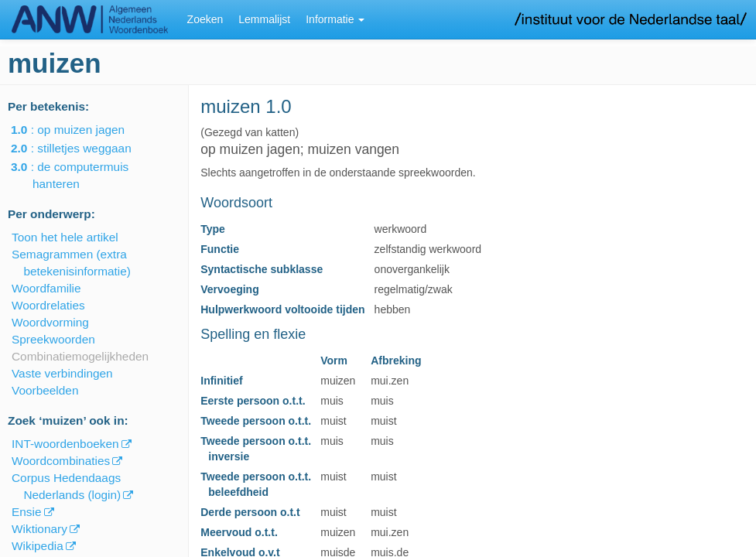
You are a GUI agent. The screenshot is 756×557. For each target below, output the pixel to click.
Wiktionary (39, 529)
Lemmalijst (264, 19)
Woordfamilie (46, 288)
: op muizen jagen (79, 130)
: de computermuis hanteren (80, 175)
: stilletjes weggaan (82, 148)
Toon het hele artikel (65, 237)
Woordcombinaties (61, 461)
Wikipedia (38, 546)
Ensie (27, 512)
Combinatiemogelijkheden (80, 356)
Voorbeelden (45, 390)
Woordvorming (50, 322)
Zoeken (205, 19)
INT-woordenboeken (65, 444)
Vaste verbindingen (62, 373)
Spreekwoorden (53, 339)
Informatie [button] (335, 19)
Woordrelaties (48, 305)
